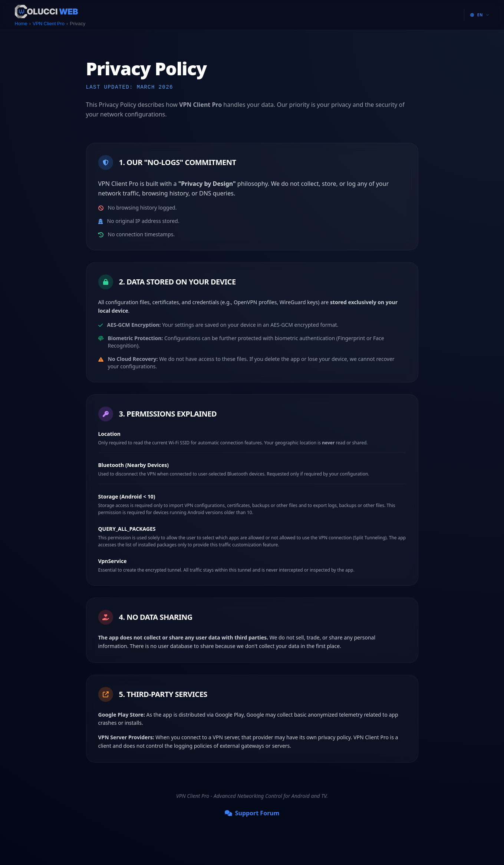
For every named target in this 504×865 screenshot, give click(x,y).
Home (21, 24)
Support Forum (252, 813)
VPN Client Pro (49, 24)
